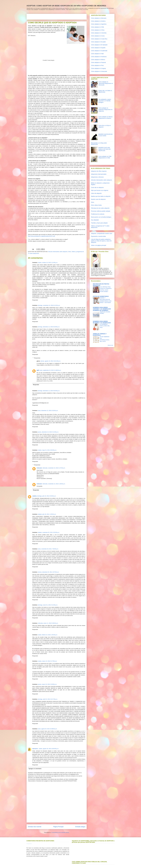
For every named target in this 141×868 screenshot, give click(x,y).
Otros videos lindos (96, 205)
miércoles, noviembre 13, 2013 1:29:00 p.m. (54, 484)
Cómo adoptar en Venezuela (99, 71)
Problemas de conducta (98, 214)
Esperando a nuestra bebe (98, 236)
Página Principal (58, 827)
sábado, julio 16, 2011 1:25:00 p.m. (47, 514)
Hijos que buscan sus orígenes (100, 190)
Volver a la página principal (99, 245)
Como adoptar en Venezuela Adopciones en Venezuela (106, 83)
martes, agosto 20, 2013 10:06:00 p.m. (49, 749)
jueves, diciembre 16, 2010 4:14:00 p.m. (48, 432)
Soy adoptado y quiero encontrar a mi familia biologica (105, 101)
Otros (70, 252)
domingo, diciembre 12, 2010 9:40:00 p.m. (49, 391)
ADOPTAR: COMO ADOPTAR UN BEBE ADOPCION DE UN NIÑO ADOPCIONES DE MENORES (66, 6)
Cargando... (29, 844)
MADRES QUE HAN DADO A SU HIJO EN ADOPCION (105, 149)
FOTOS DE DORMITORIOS (101, 296)
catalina (34, 496)
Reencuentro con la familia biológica (101, 217)
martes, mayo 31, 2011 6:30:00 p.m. (47, 450)
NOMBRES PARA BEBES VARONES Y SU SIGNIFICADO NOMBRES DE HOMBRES (102, 309)
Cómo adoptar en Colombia (99, 33)
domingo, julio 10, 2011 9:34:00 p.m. (47, 496)
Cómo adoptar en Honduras (99, 57)
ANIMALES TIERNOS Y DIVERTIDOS (100, 334)
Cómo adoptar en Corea (98, 36)
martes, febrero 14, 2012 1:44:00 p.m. (48, 635)
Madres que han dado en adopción (101, 196)
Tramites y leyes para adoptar (99, 223)
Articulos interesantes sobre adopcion (58, 252)
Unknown (39, 468)
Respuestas (37, 358)
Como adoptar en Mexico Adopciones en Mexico (105, 117)
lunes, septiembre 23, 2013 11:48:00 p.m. (50, 370)
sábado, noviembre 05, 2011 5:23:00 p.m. (49, 532)
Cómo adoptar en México (98, 60)
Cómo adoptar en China (98, 30)
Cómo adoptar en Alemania (99, 18)
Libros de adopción (96, 193)
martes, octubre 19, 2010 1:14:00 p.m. (48, 263)
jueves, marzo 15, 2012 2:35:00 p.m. (47, 684)
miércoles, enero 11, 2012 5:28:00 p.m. (48, 623)
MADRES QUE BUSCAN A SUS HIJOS (105, 135)
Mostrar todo (110, 345)
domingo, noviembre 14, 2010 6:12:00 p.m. (49, 305)
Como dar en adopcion (97, 187)
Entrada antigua (80, 827)
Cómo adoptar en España (98, 48)
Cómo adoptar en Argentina (99, 24)
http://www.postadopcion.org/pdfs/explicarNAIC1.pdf (41, 236)
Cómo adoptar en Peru (97, 65)
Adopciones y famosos (97, 177)
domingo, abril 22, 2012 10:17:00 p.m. (48, 699)
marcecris (35, 749)
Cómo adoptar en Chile (97, 27)
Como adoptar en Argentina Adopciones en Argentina (105, 110)
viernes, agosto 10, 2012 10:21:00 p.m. (51, 361)
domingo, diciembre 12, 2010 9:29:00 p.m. (49, 327)
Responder (35, 300)
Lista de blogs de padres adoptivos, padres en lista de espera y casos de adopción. (101, 241)
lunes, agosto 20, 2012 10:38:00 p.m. (48, 729)
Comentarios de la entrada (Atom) (60, 832)
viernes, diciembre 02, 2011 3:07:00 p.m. (48, 572)
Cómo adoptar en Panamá (98, 62)
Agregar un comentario (35, 769)
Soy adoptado (95, 220)
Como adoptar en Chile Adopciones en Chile (105, 157)
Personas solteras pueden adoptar (101, 211)
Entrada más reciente (35, 827)
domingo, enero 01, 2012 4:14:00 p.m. (48, 605)
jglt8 (38, 370)
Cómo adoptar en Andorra (98, 21)
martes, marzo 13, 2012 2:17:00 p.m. (47, 661)
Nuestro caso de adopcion (98, 199)
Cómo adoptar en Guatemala (99, 51)
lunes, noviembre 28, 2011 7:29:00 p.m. (48, 549)
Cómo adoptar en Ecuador (98, 42)
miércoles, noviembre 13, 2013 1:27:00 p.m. (54, 468)
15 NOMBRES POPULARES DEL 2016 (105, 326)
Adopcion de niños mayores (99, 171)
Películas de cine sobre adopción (100, 208)
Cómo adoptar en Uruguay (98, 68)
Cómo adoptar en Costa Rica (99, 39)
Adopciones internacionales (99, 174)
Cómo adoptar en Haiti (97, 54)
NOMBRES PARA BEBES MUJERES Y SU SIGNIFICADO (102, 322)
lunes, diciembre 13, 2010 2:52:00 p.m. (48, 411)
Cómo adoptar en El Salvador (99, 45)
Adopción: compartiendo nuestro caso (102, 233)
